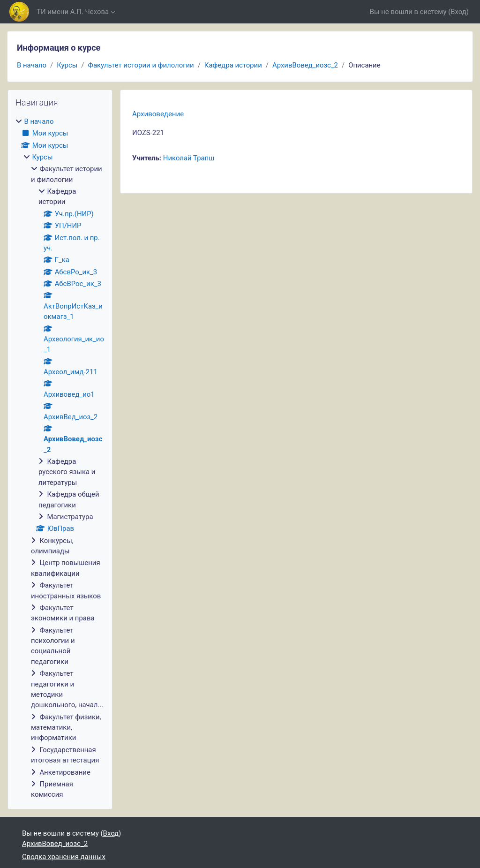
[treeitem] (60, 458)
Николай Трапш (189, 158)
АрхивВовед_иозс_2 (305, 65)
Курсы (67, 65)
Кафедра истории (233, 65)
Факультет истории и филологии (141, 65)
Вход (458, 12)
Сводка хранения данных (64, 857)
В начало (32, 65)
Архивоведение (158, 114)
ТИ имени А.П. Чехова (73, 12)
